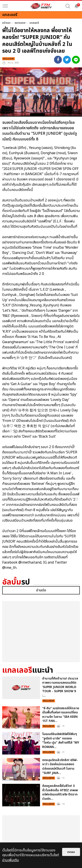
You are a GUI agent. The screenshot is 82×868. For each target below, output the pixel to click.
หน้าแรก (6, 23)
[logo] (41, 6)
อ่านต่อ (41, 665)
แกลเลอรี (34, 23)
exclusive (20, 23)
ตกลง (71, 852)
